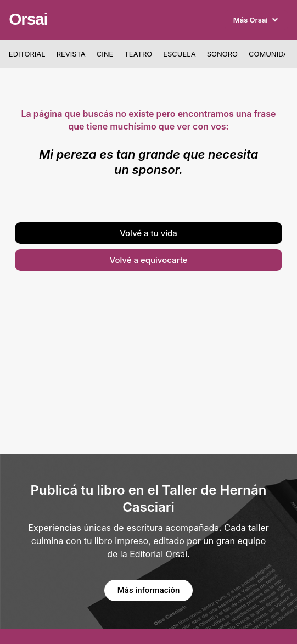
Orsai (28, 19)
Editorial (27, 54)
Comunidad (271, 54)
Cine (105, 54)
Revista (71, 54)
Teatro (138, 54)
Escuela (179, 54)
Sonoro (222, 54)
